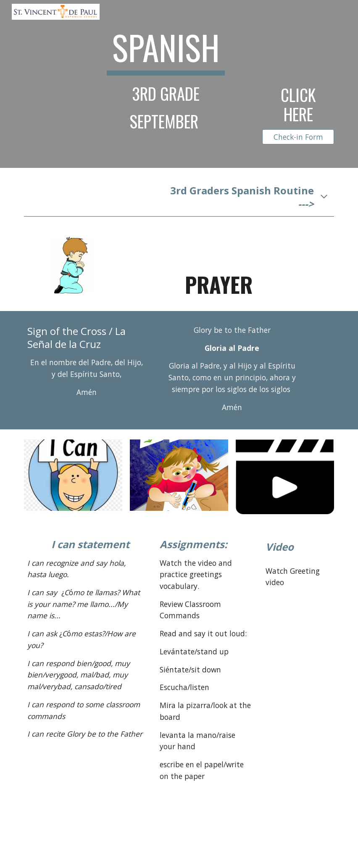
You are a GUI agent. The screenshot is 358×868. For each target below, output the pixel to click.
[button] (324, 197)
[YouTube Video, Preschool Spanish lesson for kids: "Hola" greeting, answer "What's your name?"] (298, 637)
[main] (166, 79)
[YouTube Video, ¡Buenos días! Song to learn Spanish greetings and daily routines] (298, 692)
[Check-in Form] (298, 137)
